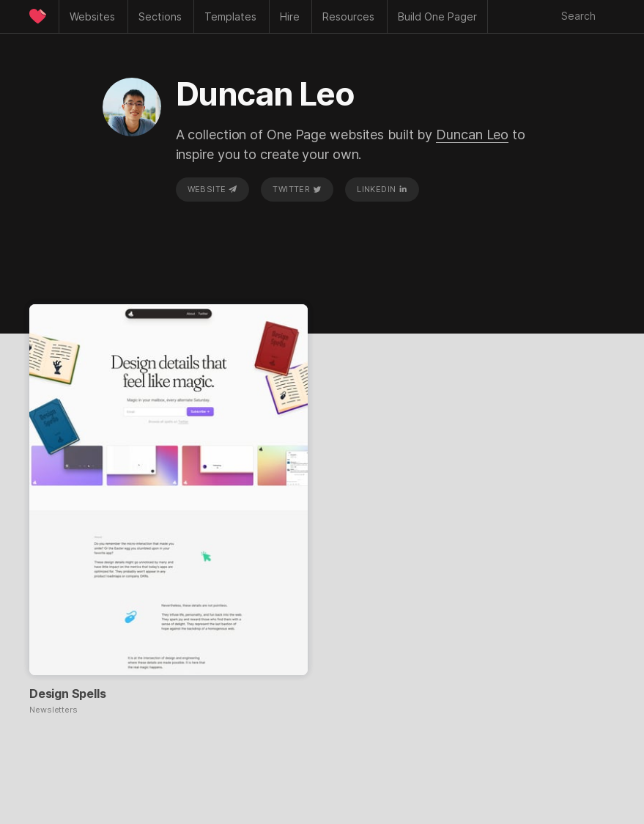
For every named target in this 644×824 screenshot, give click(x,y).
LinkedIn (382, 189)
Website (212, 189)
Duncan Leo (472, 135)
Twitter (297, 189)
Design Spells (67, 694)
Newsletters (53, 710)
